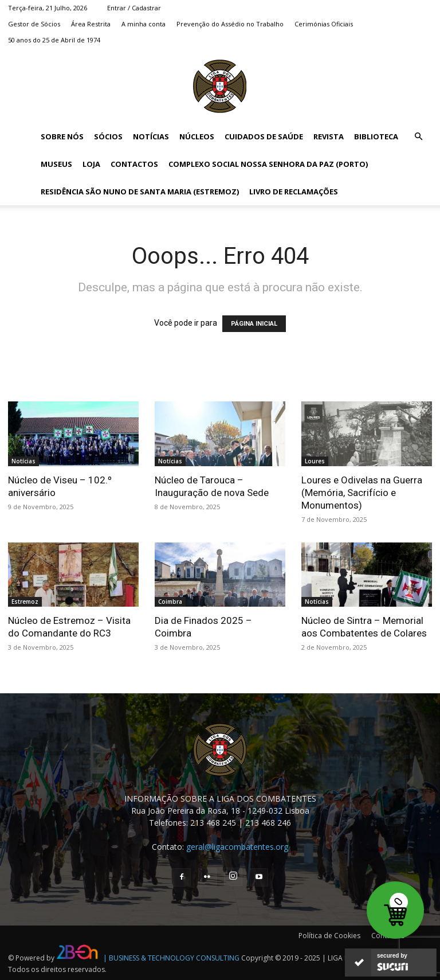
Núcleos (197, 136)
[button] (418, 137)
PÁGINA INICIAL (254, 324)
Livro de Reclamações (294, 192)
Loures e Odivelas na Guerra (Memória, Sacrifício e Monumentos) (362, 493)
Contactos (134, 164)
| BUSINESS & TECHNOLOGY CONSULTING (171, 958)
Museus (56, 164)
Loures (315, 461)
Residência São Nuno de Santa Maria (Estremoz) (140, 192)
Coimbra (170, 602)
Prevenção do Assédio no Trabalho (230, 24)
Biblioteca (376, 136)
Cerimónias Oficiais (324, 24)
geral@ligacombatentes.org (237, 847)
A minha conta (144, 24)
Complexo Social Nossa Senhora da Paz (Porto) (268, 164)
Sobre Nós (62, 136)
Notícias (151, 136)
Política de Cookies (329, 936)
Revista (329, 136)
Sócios (108, 136)
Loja (91, 164)
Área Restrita (91, 24)
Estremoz (25, 602)
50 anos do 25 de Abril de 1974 (54, 40)
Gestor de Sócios (34, 24)
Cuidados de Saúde (264, 136)
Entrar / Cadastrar (134, 8)
